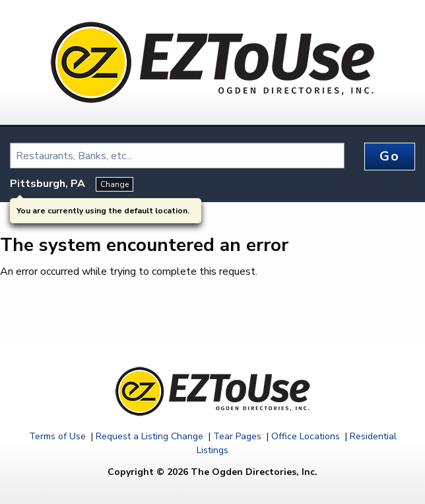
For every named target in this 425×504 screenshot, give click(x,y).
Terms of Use (57, 436)
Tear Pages (237, 436)
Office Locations (306, 436)
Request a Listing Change (149, 436)
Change (114, 184)
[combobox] (177, 156)
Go (389, 156)
